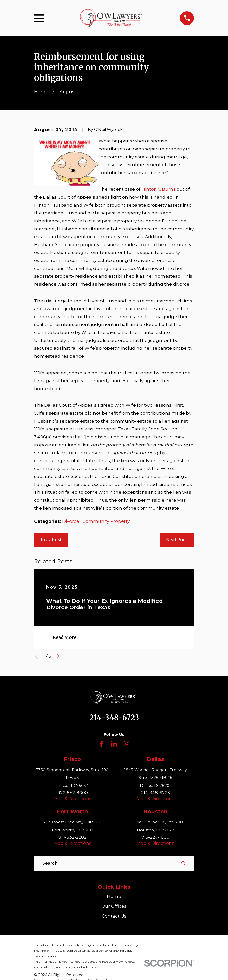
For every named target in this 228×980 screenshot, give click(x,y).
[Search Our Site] (183, 863)
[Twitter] (127, 744)
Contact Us (114, 916)
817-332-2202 (72, 837)
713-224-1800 (155, 837)
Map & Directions (73, 799)
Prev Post (51, 540)
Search (50, 863)
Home (114, 896)
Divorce (71, 521)
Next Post (177, 540)
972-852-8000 (73, 793)
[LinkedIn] (114, 744)
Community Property (106, 521)
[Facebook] (101, 744)
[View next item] (58, 656)
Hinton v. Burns (159, 189)
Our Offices (114, 906)
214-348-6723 (114, 718)
